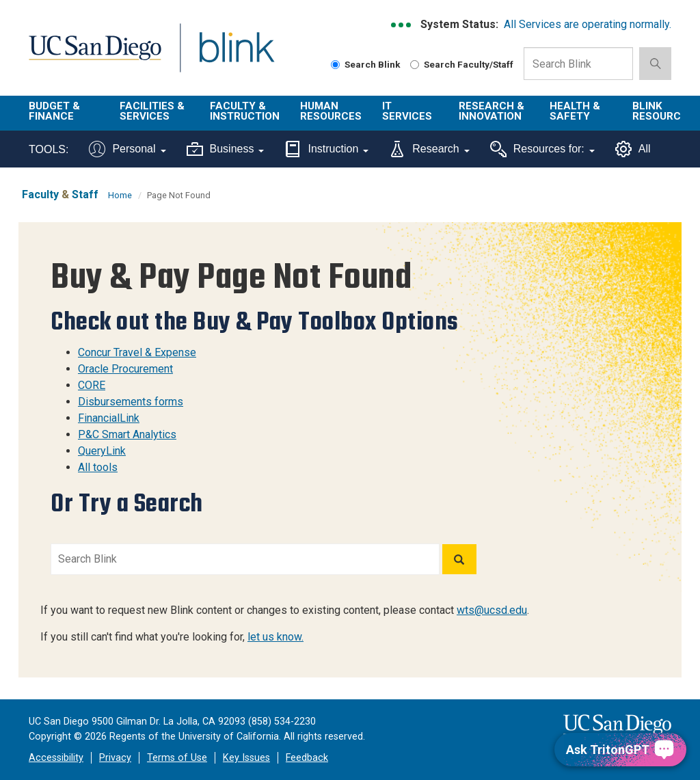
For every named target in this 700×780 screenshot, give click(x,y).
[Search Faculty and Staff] (415, 65)
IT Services (407, 111)
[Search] (459, 559)
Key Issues (246, 758)
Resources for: (542, 149)
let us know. (275, 637)
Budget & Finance (54, 111)
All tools (98, 467)
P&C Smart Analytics (127, 434)
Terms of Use (177, 758)
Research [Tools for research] (429, 149)
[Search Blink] (335, 65)
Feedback (307, 758)
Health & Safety (575, 111)
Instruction (326, 149)
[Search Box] (578, 64)
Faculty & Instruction (245, 111)
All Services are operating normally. (588, 24)
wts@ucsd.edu (492, 610)
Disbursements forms (131, 402)
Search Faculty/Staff (462, 64)
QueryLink (102, 451)
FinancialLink (109, 418)
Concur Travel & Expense (137, 352)
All (633, 149)
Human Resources (331, 111)
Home (120, 195)
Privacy (115, 758)
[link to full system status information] (402, 25)
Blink (224, 56)
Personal (127, 149)
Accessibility (56, 758)
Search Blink (366, 64)
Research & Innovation (492, 111)
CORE (92, 385)
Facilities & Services (152, 111)
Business (226, 149)
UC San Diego (90, 56)
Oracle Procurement (125, 369)
